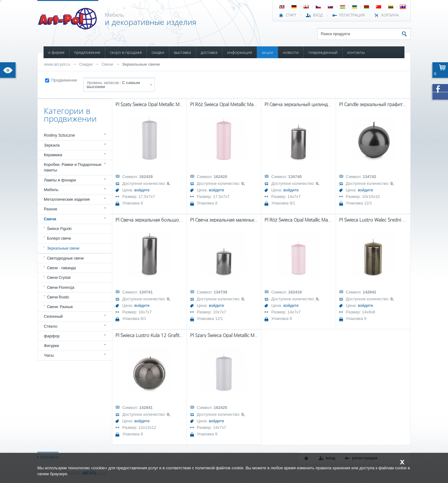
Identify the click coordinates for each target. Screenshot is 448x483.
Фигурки (51, 346)
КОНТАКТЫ (356, 52)
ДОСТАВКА (209, 52)
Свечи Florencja (61, 288)
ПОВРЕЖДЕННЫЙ (323, 52)
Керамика (53, 155)
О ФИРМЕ (56, 52)
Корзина (390, 15)
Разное (51, 209)
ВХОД (318, 15)
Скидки (86, 64)
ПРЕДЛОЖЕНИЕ (87, 52)
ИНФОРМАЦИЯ (240, 52)
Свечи (107, 64)
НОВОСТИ (291, 52)
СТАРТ (291, 15)
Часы (49, 355)
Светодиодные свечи (65, 258)
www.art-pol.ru (57, 64)
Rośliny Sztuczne (59, 135)
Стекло (51, 326)
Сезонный (53, 316)
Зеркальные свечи (141, 64)
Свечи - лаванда (61, 268)
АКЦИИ (267, 52)
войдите (142, 190)
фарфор (52, 336)
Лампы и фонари (60, 180)
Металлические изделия (67, 199)
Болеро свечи (59, 238)
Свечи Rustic (58, 297)
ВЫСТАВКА (182, 52)
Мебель (51, 190)
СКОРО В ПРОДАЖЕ (126, 52)
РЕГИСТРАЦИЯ (352, 15)
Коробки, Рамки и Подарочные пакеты (73, 167)
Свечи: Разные (60, 307)
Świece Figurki (59, 229)
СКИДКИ (158, 52)
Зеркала (52, 145)
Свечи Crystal (59, 278)
